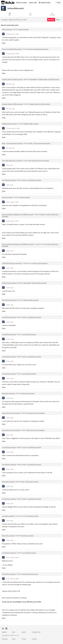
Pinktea (43, 214)
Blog (24, 632)
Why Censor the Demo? (41, 263)
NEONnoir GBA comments (10, 124)
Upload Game (45, 2)
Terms (14, 639)
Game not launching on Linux (30, 574)
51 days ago (10, 34)
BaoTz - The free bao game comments (13, 143)
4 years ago (9, 452)
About (4, 632)
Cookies (34, 639)
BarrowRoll (27, 283)
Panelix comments (7, 29)
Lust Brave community (8, 516)
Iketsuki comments (7, 197)
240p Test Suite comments (10, 283)
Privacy (24, 639)
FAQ (13, 632)
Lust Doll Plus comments (9, 180)
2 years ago (9, 185)
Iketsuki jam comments (9, 393)
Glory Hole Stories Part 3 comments (12, 161)
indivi (24, 180)
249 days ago (10, 148)
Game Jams (33, 2)
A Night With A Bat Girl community (12, 263)
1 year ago (9, 165)
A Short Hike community (9, 574)
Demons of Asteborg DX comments (12, 49)
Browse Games (22, 2)
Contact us (36, 632)
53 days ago (10, 54)
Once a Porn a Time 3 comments (11, 413)
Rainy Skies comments (8, 482)
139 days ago (10, 84)
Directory (5, 639)
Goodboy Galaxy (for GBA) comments (13, 79)
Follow (51, 20)
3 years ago (9, 221)
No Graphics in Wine (33, 516)
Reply (4, 43)
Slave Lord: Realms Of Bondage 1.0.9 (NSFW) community (18, 214)
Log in (59, 2)
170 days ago (10, 128)
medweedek (33, 79)
